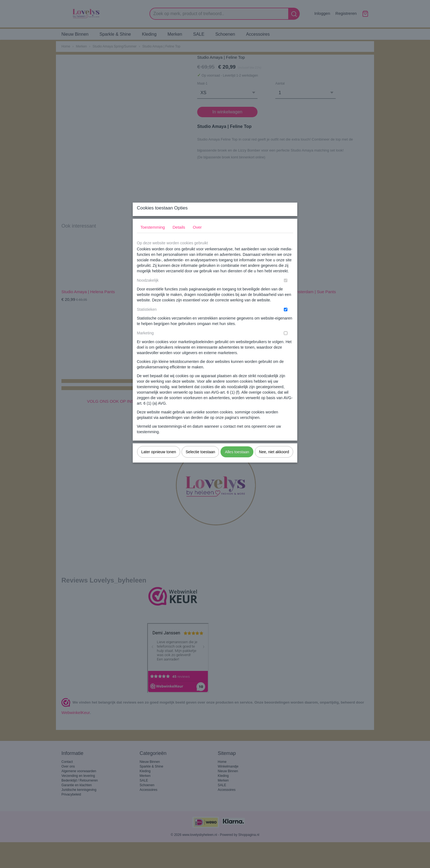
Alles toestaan (237, 463)
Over (197, 238)
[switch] (286, 291)
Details (179, 238)
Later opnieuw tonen (159, 463)
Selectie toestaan (200, 463)
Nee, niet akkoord (274, 463)
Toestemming (153, 238)
